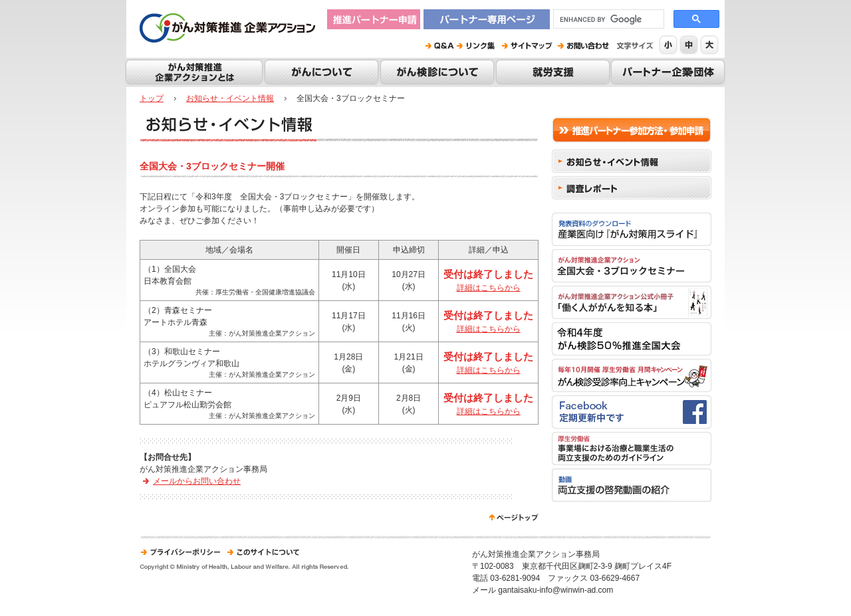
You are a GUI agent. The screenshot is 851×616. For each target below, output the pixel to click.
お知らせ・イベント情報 (230, 98)
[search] (607, 19)
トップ (152, 98)
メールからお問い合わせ (197, 481)
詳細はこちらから (489, 288)
